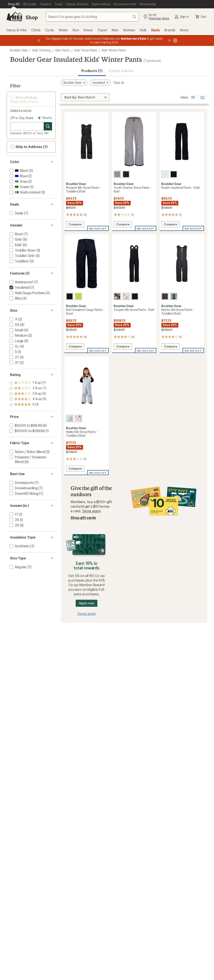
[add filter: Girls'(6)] (15, 239)
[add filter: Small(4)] (16, 330)
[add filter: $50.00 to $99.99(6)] (25, 425)
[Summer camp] (174, 296)
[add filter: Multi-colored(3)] (24, 192)
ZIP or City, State (22, 118)
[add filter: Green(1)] (19, 187)
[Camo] (117, 296)
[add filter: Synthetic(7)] (19, 546)
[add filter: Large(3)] (16, 341)
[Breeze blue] (70, 419)
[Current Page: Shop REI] (14, 4)
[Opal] (78, 419)
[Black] (126, 174)
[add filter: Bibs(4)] (15, 298)
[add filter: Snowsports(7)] (21, 482)
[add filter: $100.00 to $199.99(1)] (27, 431)
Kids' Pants (63, 50)
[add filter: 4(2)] (13, 319)
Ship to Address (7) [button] (29, 147)
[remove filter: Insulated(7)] (19, 287)
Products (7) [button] (92, 71)
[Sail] (126, 296)
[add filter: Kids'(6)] (15, 245)
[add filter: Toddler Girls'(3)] (22, 256)
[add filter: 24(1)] (14, 520)
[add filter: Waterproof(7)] (21, 282)
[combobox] (92, 17)
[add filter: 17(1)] (13, 514)
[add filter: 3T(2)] (14, 362)
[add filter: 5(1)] (13, 352)
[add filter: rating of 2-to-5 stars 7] (28, 399)
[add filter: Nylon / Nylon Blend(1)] (27, 452)
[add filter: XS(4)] (14, 324)
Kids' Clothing (42, 50)
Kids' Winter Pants (114, 50)
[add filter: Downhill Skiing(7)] (23, 493)
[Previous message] (39, 40)
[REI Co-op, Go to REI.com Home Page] (14, 17)
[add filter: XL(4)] (14, 346)
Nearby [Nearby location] (44, 118)
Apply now (86, 603)
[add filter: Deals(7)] (16, 213)
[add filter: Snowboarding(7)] (23, 488)
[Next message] (169, 40)
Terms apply (91, 511)
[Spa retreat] (165, 174)
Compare (76, 225)
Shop (32, 17)
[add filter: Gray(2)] (18, 181)
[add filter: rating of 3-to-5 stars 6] (28, 394)
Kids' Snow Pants (86, 50)
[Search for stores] (48, 126)
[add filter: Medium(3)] (18, 335)
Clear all (119, 83)
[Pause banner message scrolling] (175, 40)
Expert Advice (121, 71)
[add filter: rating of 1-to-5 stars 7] (28, 405)
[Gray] (117, 174)
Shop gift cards (83, 518)
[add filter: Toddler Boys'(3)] (22, 250)
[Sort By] (85, 97)
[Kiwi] (78, 296)
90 (203, 97)
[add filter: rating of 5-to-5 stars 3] (28, 383)
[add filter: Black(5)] (18, 170)
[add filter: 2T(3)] (14, 357)
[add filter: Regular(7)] (18, 567)
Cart (201, 17)
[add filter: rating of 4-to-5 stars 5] (28, 388)
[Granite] (165, 296)
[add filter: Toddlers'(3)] (19, 261)
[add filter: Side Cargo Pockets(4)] (27, 293)
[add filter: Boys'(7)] (16, 234)
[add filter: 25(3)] (14, 525)
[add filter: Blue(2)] (18, 176)
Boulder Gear (19, 50)
